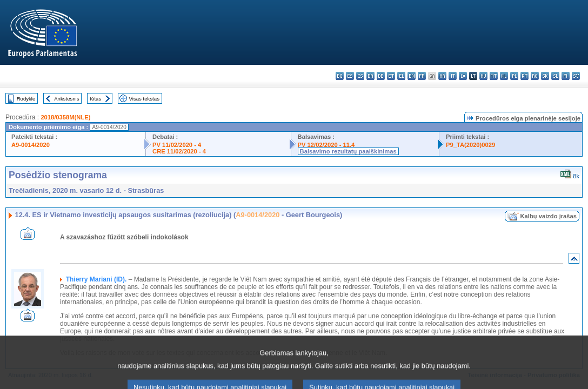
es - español (350, 76)
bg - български (340, 76)
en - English (412, 76)
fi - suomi (566, 76)
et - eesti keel (391, 76)
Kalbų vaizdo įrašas (549, 216)
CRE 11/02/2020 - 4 (179, 151)
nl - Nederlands (504, 76)
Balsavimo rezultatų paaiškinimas (348, 151)
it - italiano (453, 76)
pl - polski (514, 76)
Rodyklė (26, 99)
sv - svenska (576, 76)
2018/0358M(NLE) (65, 117)
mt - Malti (494, 76)
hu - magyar (483, 76)
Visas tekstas (144, 99)
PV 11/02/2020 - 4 (177, 145)
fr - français (422, 76)
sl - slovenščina (555, 76)
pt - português (524, 76)
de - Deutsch (381, 76)
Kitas (95, 99)
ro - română (535, 76)
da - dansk (370, 76)
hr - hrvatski (442, 76)
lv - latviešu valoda (463, 76)
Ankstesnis (66, 99)
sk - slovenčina (545, 76)
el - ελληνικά (401, 76)
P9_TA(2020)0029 (470, 145)
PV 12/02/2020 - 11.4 (326, 145)
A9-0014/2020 (31, 145)
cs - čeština (360, 76)
